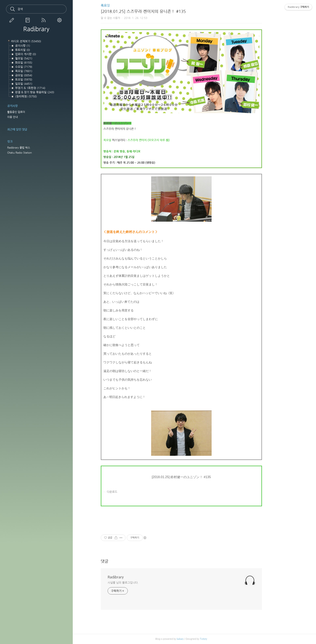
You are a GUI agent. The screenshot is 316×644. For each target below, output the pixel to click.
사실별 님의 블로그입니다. (136, 583)
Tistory (217, 639)
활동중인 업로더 (16, 112)
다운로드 (125, 492)
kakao (193, 639)
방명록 (28, 20)
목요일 (118, 6)
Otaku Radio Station (20, 153)
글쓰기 (12, 20)
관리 (60, 20)
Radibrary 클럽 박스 (19, 148)
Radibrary (36, 29)
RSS (44, 20)
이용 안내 (12, 117)
